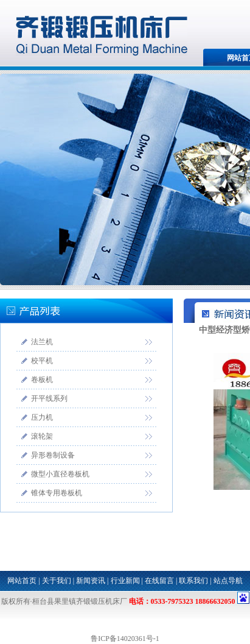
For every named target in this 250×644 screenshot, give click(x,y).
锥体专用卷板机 (57, 493)
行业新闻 (125, 581)
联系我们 (193, 581)
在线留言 (159, 581)
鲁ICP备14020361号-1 (125, 639)
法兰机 (42, 342)
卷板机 (42, 380)
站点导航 (228, 581)
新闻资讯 (91, 581)
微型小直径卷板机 (60, 474)
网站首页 (22, 581)
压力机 (42, 417)
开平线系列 (49, 398)
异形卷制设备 (53, 455)
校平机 (42, 361)
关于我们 (57, 581)
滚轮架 (42, 436)
